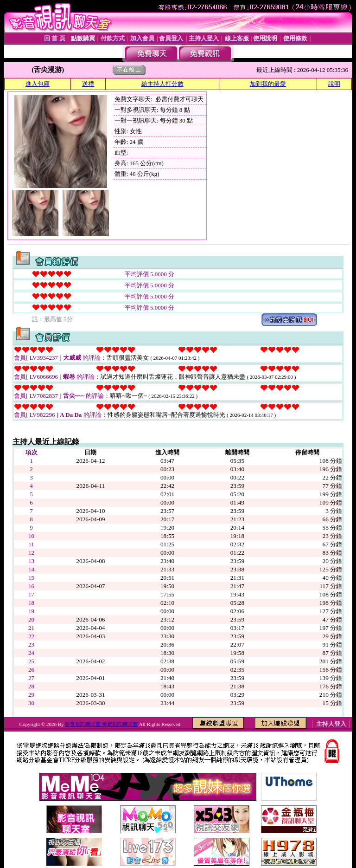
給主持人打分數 (162, 84)
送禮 (88, 84)
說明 (334, 84)
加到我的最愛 (268, 84)
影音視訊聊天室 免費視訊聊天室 (101, 724)
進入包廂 (38, 84)
